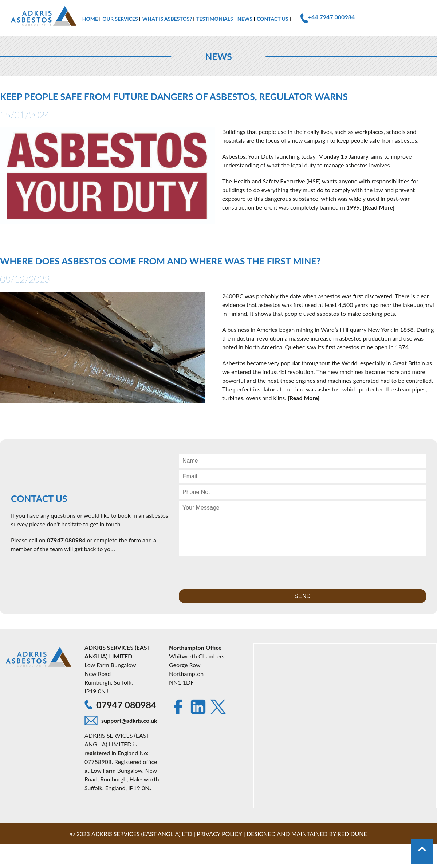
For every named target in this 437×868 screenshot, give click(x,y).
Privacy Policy (219, 834)
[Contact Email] (302, 477)
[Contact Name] (302, 461)
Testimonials (215, 19)
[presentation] (234, 572)
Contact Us (273, 19)
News (245, 19)
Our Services (120, 19)
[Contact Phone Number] (302, 492)
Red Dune (352, 834)
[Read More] (379, 207)
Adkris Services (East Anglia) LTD (142, 834)
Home (90, 19)
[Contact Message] (302, 528)
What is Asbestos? (167, 19)
